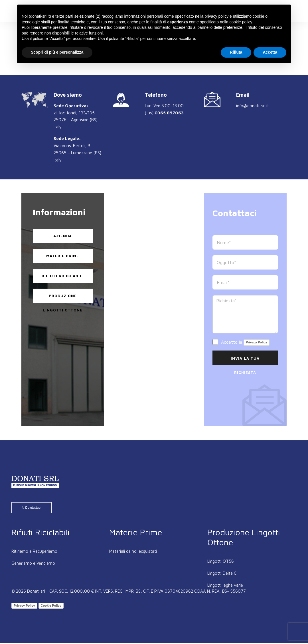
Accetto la (241, 342)
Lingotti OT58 (221, 562)
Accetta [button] (270, 52)
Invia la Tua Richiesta (245, 360)
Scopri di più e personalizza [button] (57, 52)
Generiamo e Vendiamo (33, 564)
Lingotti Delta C (222, 574)
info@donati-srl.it (253, 106)
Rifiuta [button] (236, 52)
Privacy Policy (257, 342)
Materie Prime (63, 256)
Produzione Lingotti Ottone (63, 298)
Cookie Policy (51, 606)
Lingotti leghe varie (225, 586)
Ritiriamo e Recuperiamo (34, 552)
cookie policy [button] (241, 22)
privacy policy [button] (216, 16)
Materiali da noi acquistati (133, 552)
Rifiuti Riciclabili (63, 276)
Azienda (63, 236)
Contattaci (32, 509)
